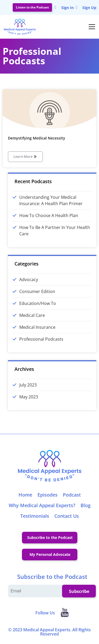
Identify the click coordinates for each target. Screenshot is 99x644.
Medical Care (32, 315)
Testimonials (35, 516)
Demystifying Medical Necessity (37, 138)
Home (25, 495)
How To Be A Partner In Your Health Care (55, 231)
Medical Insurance (37, 327)
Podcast (72, 495)
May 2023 (29, 397)
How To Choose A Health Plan (49, 215)
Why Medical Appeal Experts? (42, 505)
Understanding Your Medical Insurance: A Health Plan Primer (51, 200)
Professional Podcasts (41, 339)
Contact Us (67, 516)
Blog (86, 505)
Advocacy (29, 280)
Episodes (48, 495)
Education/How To (38, 303)
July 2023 (28, 385)
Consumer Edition (37, 291)
